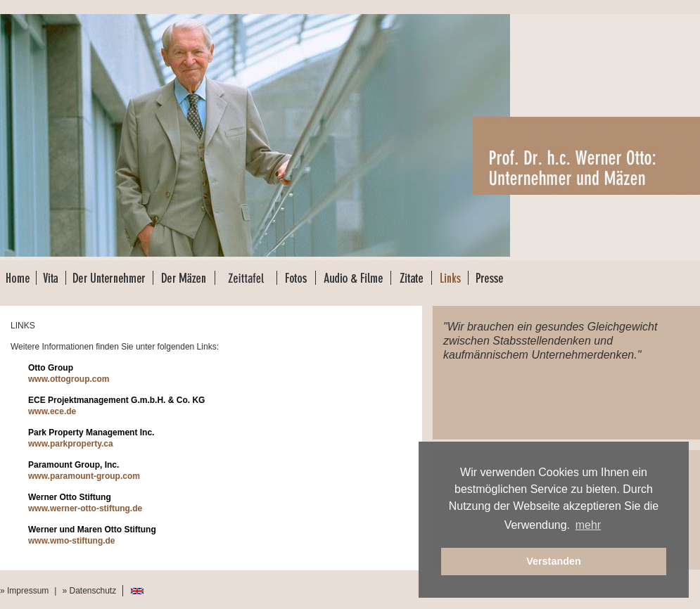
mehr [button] (588, 525)
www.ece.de (52, 411)
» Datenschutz (89, 591)
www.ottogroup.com (69, 379)
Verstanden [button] (554, 561)
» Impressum (24, 591)
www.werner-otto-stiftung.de (85, 508)
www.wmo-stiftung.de (72, 541)
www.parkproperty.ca (71, 444)
